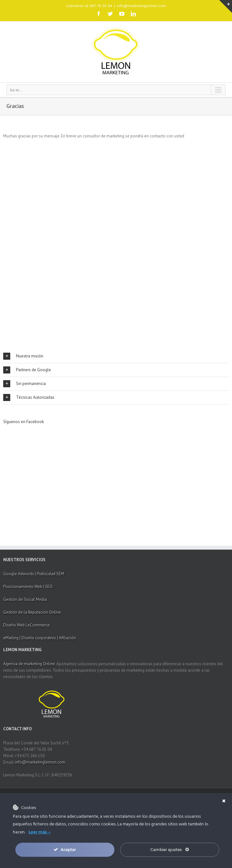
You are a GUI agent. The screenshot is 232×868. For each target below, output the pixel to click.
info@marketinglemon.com (141, 6)
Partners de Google (27, 370)
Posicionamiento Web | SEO (28, 587)
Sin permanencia (25, 384)
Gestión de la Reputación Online (32, 612)
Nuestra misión (23, 356)
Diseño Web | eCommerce (26, 625)
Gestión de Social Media (25, 599)
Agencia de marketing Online (29, 664)
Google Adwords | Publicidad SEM (34, 574)
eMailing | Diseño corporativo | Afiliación (40, 638)
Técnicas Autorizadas (29, 397)
